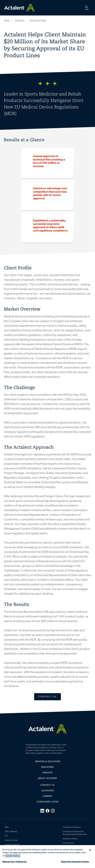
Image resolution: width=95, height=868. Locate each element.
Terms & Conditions (12, 845)
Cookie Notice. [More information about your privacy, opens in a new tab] (13, 856)
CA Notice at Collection (72, 827)
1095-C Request (11, 832)
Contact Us (47, 697)
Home (19, 8)
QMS (7, 827)
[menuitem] (47, 763)
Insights (48, 773)
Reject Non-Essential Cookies (75, 862)
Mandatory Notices (70, 839)
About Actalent (47, 778)
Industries (48, 767)
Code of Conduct (11, 840)
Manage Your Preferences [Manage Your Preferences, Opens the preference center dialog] (15, 862)
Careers (47, 796)
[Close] (90, 850)
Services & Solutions (48, 762)
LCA (6, 836)
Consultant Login (47, 802)
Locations (48, 791)
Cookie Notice (68, 843)
